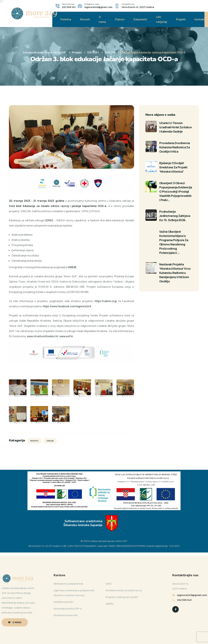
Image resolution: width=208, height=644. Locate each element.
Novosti (85, 19)
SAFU (109, 584)
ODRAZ (49, 220)
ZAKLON (50, 441)
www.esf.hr (66, 336)
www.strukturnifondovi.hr (42, 336)
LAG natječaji (162, 19)
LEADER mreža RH (63, 602)
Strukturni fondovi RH (66, 615)
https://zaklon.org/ (106, 301)
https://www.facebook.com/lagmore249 (67, 306)
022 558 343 (69, 7)
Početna (66, 19)
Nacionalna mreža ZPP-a (68, 609)
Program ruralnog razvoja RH (122, 597)
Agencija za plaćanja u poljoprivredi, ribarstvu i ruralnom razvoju (74, 593)
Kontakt (199, 19)
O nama (102, 19)
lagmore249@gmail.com (98, 7)
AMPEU (110, 604)
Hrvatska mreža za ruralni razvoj (124, 590)
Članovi (120, 19)
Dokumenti (140, 19)
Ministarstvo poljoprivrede (68, 584)
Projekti (181, 19)
